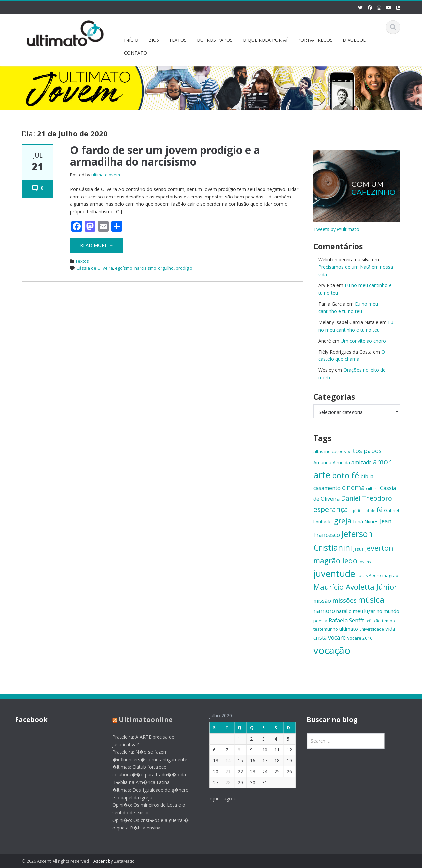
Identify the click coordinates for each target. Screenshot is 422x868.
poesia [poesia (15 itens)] (320, 621)
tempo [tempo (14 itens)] (389, 621)
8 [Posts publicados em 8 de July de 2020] (235, 750)
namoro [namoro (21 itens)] (324, 611)
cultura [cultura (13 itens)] (372, 488)
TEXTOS (178, 40)
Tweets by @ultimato (336, 229)
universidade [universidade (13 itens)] (372, 629)
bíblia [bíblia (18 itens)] (367, 476)
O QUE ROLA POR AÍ (265, 40)
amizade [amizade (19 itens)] (362, 462)
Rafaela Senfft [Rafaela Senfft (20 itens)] (346, 620)
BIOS (154, 40)
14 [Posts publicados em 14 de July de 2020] (224, 761)
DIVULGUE (354, 40)
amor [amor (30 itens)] (382, 462)
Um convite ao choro (363, 341)
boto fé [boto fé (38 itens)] (345, 475)
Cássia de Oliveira (95, 268)
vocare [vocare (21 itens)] (337, 637)
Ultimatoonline (142, 719)
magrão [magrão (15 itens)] (390, 575)
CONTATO (135, 53)
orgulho (166, 268)
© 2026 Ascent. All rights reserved (55, 861)
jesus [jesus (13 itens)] (358, 549)
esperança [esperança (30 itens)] (331, 509)
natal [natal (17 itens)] (342, 611)
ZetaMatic (124, 861)
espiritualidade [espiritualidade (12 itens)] (362, 511)
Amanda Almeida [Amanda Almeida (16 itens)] (332, 463)
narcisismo (145, 268)
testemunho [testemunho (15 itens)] (326, 629)
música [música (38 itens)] (371, 600)
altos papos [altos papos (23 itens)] (365, 451)
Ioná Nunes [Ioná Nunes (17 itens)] (366, 521)
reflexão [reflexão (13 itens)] (373, 621)
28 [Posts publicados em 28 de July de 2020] (224, 783)
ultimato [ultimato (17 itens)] (349, 629)
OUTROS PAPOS (215, 40)
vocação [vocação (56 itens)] (332, 650)
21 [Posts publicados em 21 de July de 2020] (224, 772)
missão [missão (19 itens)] (322, 601)
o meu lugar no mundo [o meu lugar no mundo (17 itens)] (374, 611)
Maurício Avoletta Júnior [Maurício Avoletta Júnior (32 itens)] (355, 587)
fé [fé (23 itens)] (380, 509)
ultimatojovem (106, 175)
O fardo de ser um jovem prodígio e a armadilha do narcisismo (165, 156)
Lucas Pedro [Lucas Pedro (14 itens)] (369, 575)
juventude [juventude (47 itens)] (334, 573)
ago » (226, 798)
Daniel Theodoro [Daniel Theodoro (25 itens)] (367, 498)
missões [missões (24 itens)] (344, 600)
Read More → (97, 245)
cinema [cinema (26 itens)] (353, 487)
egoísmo (124, 268)
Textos (82, 261)
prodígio (184, 268)
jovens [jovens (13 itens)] (365, 562)
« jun (211, 798)
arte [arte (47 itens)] (322, 475)
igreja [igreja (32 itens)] (342, 521)
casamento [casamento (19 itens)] (327, 488)
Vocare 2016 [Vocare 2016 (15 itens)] (360, 638)
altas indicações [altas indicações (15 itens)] (330, 451)
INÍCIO (131, 40)
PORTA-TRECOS (315, 40)
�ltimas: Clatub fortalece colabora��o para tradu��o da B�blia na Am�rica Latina (145, 775)
